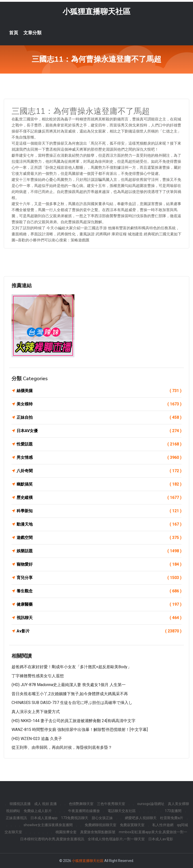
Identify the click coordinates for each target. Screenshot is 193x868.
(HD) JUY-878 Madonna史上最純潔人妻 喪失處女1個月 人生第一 (69, 685)
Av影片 (99, 631)
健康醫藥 (99, 604)
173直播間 (173, 811)
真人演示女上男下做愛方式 (36, 712)
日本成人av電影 (161, 839)
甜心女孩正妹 (102, 818)
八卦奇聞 (99, 471)
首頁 (14, 33)
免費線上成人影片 (38, 811)
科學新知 (99, 511)
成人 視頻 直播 (45, 804)
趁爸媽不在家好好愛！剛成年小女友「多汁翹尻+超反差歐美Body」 (71, 667)
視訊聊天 (99, 618)
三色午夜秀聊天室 (111, 804)
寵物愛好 (99, 564)
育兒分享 (99, 578)
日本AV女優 (99, 431)
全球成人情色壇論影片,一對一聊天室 (116, 839)
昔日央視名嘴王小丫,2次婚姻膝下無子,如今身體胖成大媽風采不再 (70, 694)
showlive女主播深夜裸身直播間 (48, 825)
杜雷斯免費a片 (172, 818)
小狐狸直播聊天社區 (96, 11)
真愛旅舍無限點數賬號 (98, 832)
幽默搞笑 (99, 484)
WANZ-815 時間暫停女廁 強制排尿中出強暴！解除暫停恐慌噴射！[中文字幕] (80, 730)
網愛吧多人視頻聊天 (141, 818)
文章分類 (32, 33)
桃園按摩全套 (66, 832)
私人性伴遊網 (163, 825)
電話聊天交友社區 (122, 811)
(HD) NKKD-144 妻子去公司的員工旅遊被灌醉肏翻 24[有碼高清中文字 (74, 721)
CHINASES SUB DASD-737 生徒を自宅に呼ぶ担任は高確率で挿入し (72, 703)
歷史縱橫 (99, 498)
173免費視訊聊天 (75, 818)
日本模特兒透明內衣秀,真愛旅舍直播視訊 (52, 839)
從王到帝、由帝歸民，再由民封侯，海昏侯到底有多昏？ (62, 748)
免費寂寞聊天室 (132, 825)
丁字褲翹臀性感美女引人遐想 (38, 676)
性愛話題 (99, 444)
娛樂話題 (99, 551)
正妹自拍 (99, 417)
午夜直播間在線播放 (84, 811)
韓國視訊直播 (20, 804)
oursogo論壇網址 (151, 804)
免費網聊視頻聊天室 (101, 825)
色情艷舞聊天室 (81, 804)
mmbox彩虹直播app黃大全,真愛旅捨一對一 (153, 832)
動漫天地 (99, 524)
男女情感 (99, 458)
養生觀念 (99, 591)
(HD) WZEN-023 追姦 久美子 (37, 739)
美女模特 (99, 404)
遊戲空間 (99, 538)
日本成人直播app (44, 818)
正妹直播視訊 (16, 818)
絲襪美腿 (99, 391)
